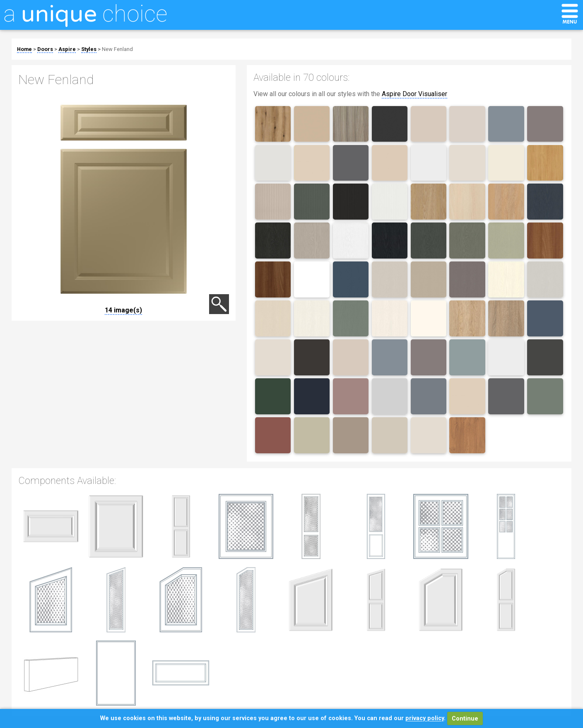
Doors (45, 49)
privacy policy (425, 719)
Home (24, 49)
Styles (89, 49)
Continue (465, 719)
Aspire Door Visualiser (414, 94)
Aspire (67, 49)
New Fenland (117, 49)
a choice (85, 14)
